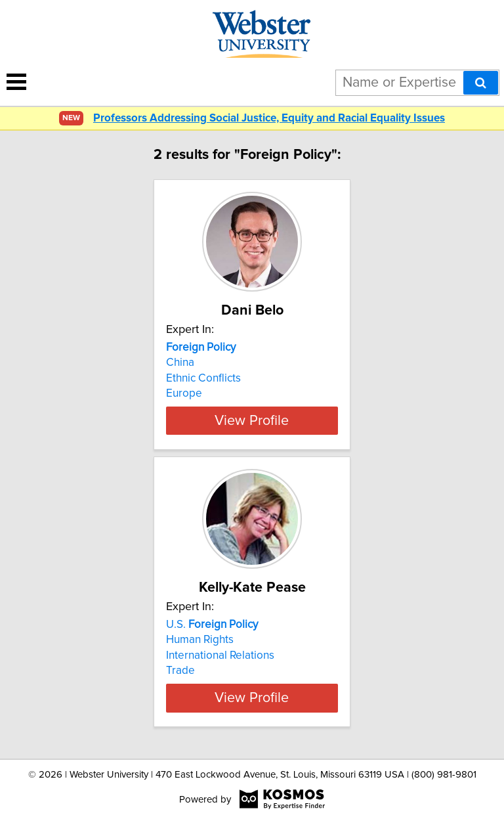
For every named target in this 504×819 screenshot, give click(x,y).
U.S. (212, 625)
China (180, 363)
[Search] (481, 83)
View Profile (252, 420)
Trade (180, 671)
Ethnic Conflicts (203, 378)
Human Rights (200, 640)
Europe (184, 393)
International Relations (220, 655)
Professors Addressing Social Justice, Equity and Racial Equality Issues (269, 119)
